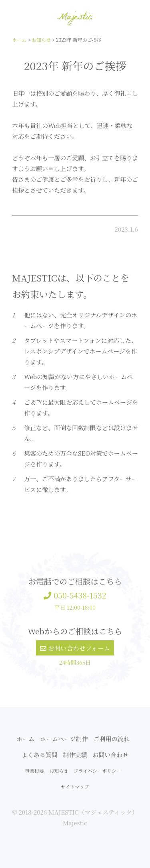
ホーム (25, 739)
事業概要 (34, 771)
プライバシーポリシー (97, 771)
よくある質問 (40, 755)
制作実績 (75, 755)
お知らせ (59, 771)
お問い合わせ (110, 755)
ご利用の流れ (112, 739)
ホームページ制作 (64, 739)
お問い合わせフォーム (75, 648)
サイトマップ (75, 786)
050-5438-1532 (75, 595)
